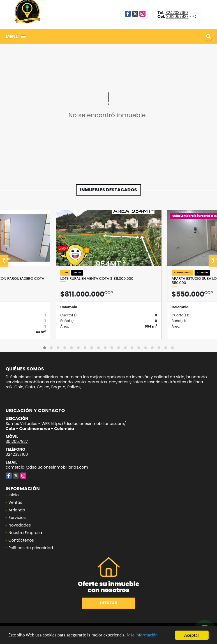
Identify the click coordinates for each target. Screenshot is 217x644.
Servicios (17, 518)
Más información (149, 635)
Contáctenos (21, 540)
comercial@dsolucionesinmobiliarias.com (47, 467)
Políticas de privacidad (31, 548)
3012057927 (177, 17)
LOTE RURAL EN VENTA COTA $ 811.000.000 (97, 279)
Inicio (14, 495)
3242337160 (176, 13)
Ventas (15, 502)
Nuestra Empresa (25, 533)
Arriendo (17, 510)
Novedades (20, 525)
